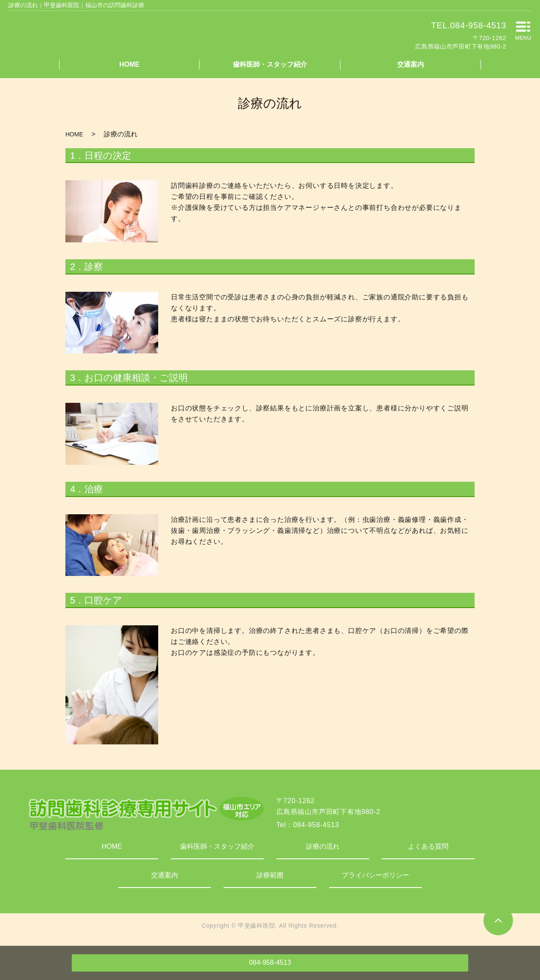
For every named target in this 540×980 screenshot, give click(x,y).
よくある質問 (428, 846)
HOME (130, 64)
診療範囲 (270, 875)
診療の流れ (323, 846)
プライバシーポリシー (375, 875)
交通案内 (410, 64)
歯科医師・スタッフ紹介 (270, 64)
